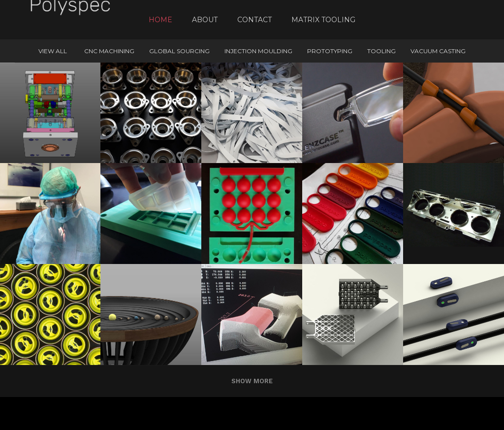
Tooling (381, 51)
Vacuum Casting (438, 51)
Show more (252, 381)
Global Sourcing (179, 51)
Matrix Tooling (323, 20)
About (205, 20)
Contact (254, 20)
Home (160, 20)
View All (53, 51)
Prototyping (330, 51)
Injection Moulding (258, 51)
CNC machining (109, 51)
